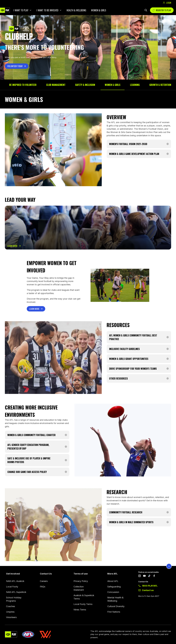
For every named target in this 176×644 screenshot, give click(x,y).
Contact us (148, 590)
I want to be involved (47, 10)
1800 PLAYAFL (150, 586)
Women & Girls (99, 10)
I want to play (21, 10)
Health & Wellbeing (76, 10)
